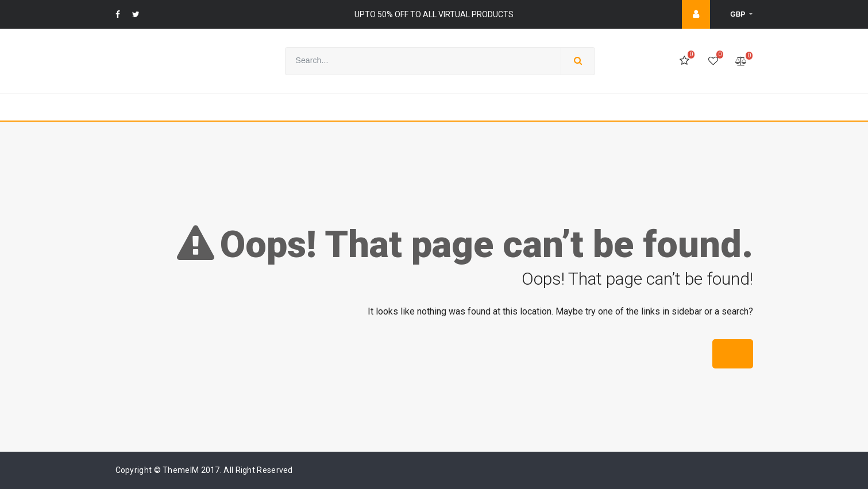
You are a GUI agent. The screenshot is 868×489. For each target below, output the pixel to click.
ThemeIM (181, 470)
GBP (738, 14)
